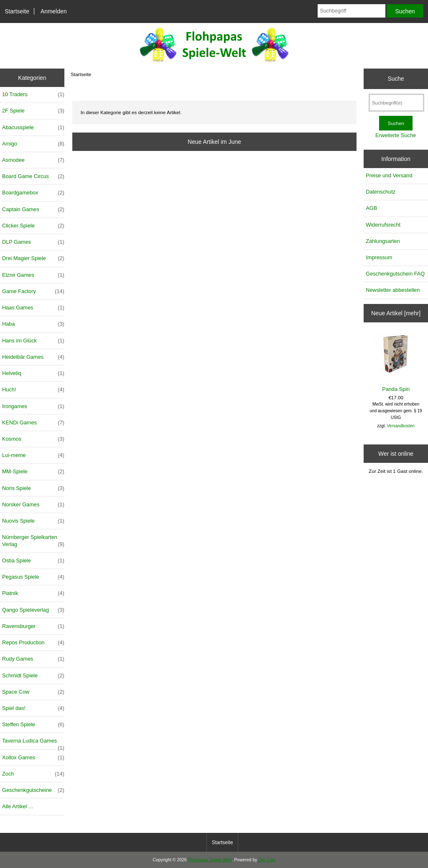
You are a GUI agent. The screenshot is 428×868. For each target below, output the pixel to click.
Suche (396, 79)
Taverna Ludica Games (33, 743)
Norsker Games (33, 505)
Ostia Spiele (33, 561)
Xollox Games (33, 758)
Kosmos (33, 439)
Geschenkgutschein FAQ (395, 274)
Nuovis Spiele (33, 521)
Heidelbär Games (33, 357)
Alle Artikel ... (18, 806)
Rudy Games (33, 659)
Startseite (17, 11)
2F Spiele (33, 111)
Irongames (33, 406)
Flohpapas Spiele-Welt (210, 860)
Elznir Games (33, 275)
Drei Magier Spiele (33, 258)
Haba (33, 324)
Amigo (33, 144)
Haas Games (33, 308)
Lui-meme (33, 455)
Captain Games (33, 209)
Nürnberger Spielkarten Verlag (33, 541)
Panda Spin (396, 363)
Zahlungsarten (383, 241)
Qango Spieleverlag (33, 610)
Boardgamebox (33, 193)
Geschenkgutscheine (33, 790)
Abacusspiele (33, 128)
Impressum (379, 257)
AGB (371, 208)
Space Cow (33, 692)
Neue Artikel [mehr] (396, 313)
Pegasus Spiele (33, 577)
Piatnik (33, 593)
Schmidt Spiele (33, 676)
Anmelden (54, 11)
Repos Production (33, 643)
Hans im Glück (33, 341)
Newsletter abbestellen (393, 290)
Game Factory (33, 291)
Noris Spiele (33, 488)
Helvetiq (33, 373)
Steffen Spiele (33, 725)
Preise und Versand (389, 175)
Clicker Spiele (33, 226)
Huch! (33, 390)
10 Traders (33, 94)
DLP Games (33, 242)
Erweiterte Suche (396, 135)
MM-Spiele (33, 472)
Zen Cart (267, 860)
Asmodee (33, 160)
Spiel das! (33, 708)
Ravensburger (33, 626)
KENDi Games (33, 423)
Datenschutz (381, 192)
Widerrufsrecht (383, 225)
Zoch (33, 774)
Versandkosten (401, 426)
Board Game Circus (33, 176)
